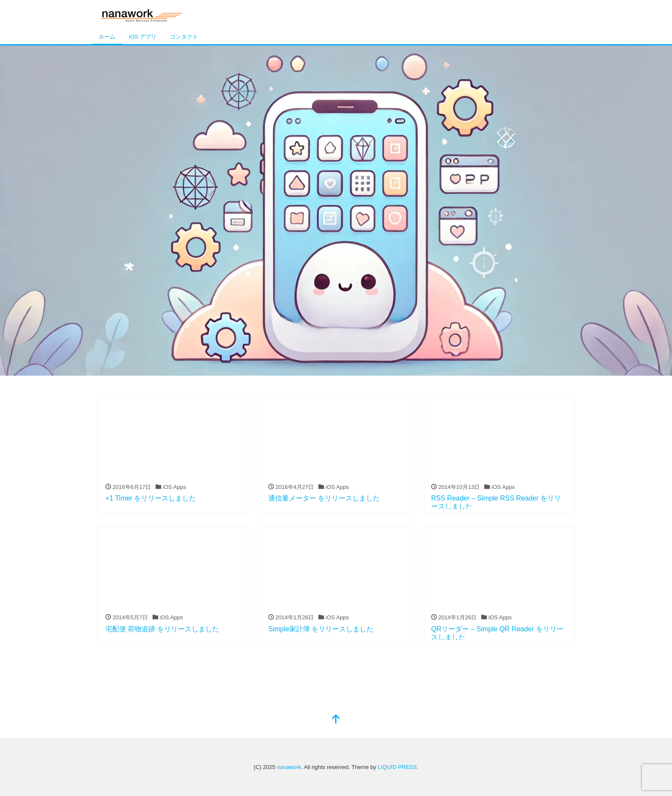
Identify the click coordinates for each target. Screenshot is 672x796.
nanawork (289, 767)
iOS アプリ (143, 37)
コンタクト (184, 37)
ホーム (107, 37)
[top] (336, 720)
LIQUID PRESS (397, 767)
